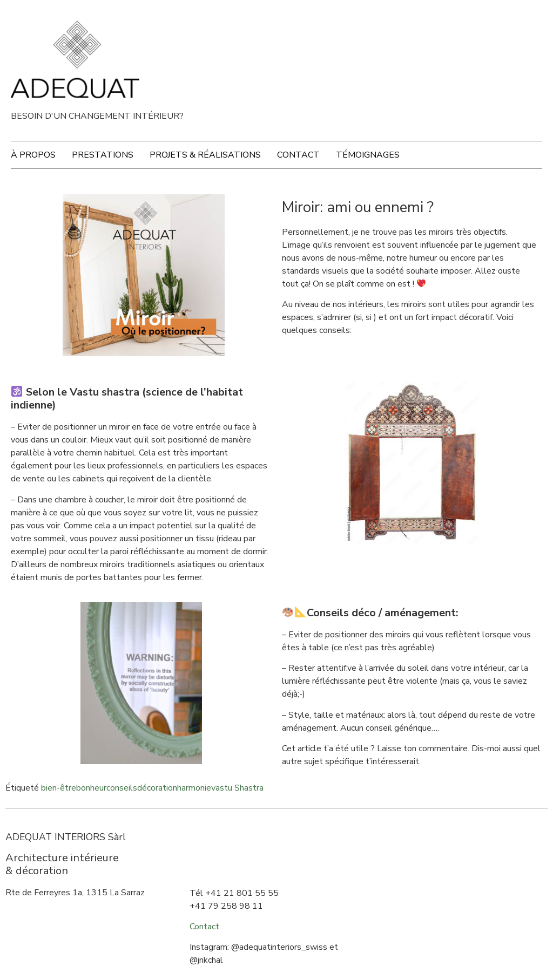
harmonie (194, 788)
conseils (122, 788)
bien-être (59, 788)
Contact (298, 155)
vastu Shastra (237, 788)
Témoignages (368, 155)
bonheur (91, 788)
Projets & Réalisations (205, 155)
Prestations (103, 155)
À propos (33, 155)
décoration (157, 788)
